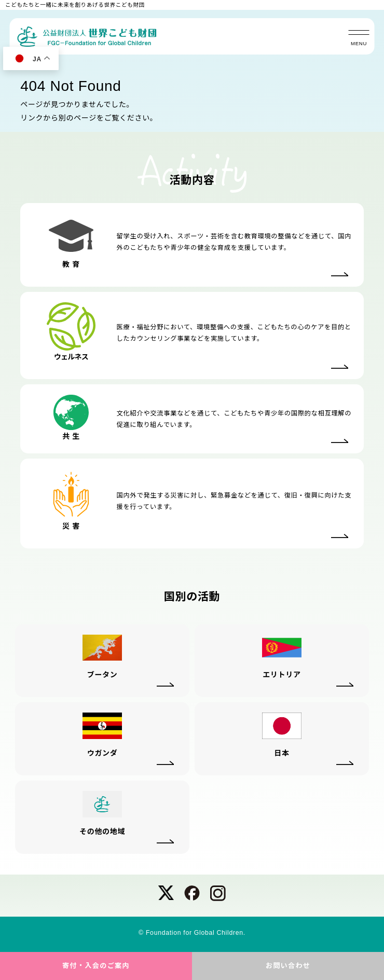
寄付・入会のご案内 (96, 966)
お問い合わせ (288, 966)
